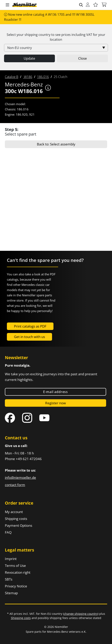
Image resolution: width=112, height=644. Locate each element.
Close (83, 58)
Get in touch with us (29, 337)
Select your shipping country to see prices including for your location (56, 37)
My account (14, 512)
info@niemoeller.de (20, 478)
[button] (7, 5)
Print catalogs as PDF (30, 326)
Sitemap (11, 593)
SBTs (9, 579)
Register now (55, 403)
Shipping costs (16, 519)
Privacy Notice (16, 586)
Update (29, 58)
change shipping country (81, 614)
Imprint (11, 559)
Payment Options (19, 525)
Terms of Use (15, 566)
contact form (15, 485)
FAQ (8, 532)
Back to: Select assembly (56, 144)
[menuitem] (12, 77)
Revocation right (18, 572)
